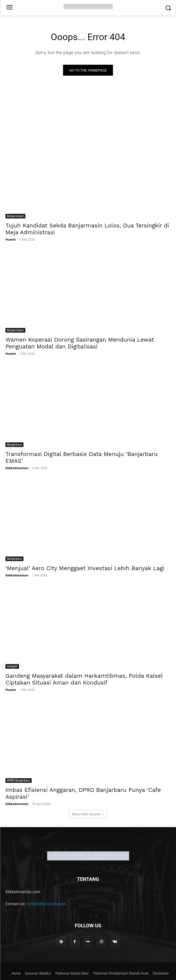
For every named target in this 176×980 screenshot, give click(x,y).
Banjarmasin (15, 216)
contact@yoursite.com (46, 904)
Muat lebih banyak (88, 814)
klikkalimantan (17, 468)
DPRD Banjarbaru (19, 780)
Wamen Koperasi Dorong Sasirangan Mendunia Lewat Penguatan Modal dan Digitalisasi (80, 343)
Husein (11, 239)
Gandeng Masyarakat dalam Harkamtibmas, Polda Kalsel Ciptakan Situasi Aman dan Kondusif (84, 679)
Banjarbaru (14, 445)
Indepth (12, 666)
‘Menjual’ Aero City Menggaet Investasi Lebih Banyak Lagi (85, 568)
